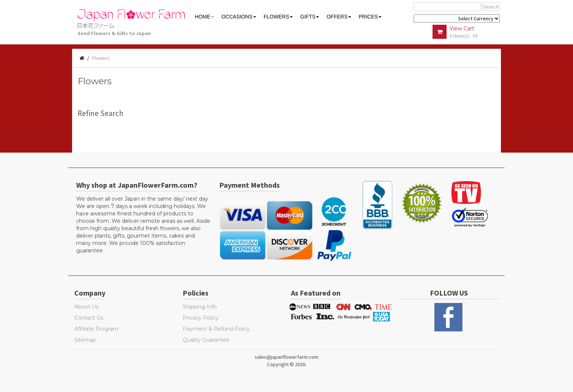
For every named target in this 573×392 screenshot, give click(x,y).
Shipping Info (200, 307)
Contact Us (89, 318)
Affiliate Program (96, 329)
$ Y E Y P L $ (457, 18)
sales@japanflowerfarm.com (286, 357)
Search (491, 7)
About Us (86, 307)
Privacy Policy (201, 318)
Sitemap (85, 340)
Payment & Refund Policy (216, 329)
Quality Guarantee (206, 340)
